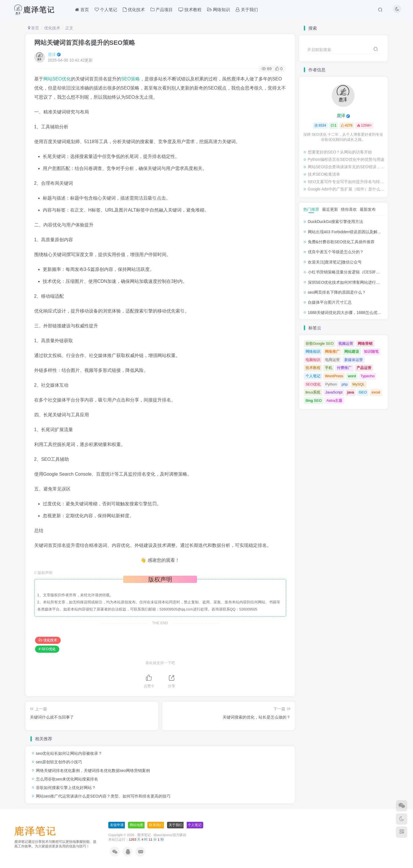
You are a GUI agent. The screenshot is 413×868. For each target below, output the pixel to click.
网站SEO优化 (57, 79)
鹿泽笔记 (144, 835)
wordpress (165, 835)
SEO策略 (131, 79)
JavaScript (334, 392)
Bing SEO (314, 400)
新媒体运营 (354, 360)
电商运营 (332, 360)
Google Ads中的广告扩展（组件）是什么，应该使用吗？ (346, 189)
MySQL (358, 384)
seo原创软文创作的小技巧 (59, 762)
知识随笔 (371, 351)
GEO (363, 392)
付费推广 (344, 368)
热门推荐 (311, 209)
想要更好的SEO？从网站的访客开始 (340, 152)
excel (376, 392)
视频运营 (346, 343)
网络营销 (365, 343)
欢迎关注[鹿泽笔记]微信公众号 (335, 262)
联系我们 (156, 825)
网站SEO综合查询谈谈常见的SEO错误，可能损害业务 (346, 167)
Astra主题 (334, 400)
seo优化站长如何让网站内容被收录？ (69, 753)
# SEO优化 (47, 649)
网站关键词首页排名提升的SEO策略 (85, 43)
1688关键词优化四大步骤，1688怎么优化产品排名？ (355, 313)
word (352, 376)
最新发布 (368, 209)
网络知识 (313, 351)
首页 (34, 28)
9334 (320, 125)
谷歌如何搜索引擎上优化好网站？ (66, 788)
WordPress (334, 376)
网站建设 (352, 351)
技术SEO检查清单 (324, 174)
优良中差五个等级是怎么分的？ (336, 252)
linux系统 (313, 392)
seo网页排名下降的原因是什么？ (337, 292)
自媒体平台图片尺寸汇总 (330, 302)
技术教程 (313, 368)
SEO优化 (313, 384)
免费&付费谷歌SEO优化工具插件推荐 (341, 242)
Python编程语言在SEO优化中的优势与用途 (346, 159)
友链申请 (117, 825)
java (351, 392)
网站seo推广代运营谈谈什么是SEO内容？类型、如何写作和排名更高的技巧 (103, 796)
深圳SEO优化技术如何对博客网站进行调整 (346, 282)
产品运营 (364, 368)
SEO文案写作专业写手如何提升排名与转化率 (346, 182)
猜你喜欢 (349, 209)
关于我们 (176, 825)
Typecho (368, 376)
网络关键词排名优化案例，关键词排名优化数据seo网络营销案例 (93, 770)
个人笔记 (313, 376)
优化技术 (52, 28)
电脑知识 (313, 360)
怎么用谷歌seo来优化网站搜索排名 (67, 779)
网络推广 (332, 351)
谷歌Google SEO (320, 343)
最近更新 (330, 209)
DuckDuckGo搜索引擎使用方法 (335, 222)
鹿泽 (52, 54)
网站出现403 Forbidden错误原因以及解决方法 (349, 232)
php (345, 384)
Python (331, 384)
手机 (329, 368)
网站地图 (137, 825)
